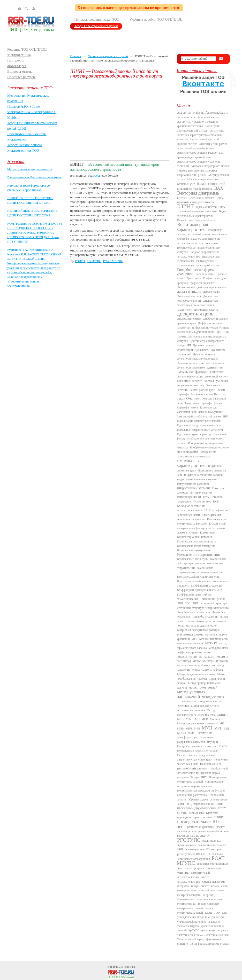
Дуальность (202, 350)
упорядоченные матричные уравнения (201, 917)
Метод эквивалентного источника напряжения (198, 708)
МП (222, 723)
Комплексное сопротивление (199, 555)
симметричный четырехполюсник (193, 875)
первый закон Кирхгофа (204, 813)
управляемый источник (191, 922)
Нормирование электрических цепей (202, 779)
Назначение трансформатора (194, 735)
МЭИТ (192, 733)
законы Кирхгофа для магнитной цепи (197, 410)
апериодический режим (192, 175)
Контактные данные (197, 71)
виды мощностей (206, 207)
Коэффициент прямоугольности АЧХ (200, 590)
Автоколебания (217, 112)
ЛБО (188, 603)
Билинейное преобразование (195, 189)
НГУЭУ (222, 746)
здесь (97, 176)
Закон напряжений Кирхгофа (208, 394)
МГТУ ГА (211, 643)
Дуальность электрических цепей (198, 359)
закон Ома (185, 398)
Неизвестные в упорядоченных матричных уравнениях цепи (196, 757)
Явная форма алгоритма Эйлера (209, 944)
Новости (16, 161)
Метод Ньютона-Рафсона (207, 670)
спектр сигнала (210, 886)
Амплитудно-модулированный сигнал (199, 128)
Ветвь (219, 198)
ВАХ (219, 188)
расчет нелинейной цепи (214, 831)
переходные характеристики (194, 817)
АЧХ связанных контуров (202, 179)
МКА (180, 719)
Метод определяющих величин (196, 674)
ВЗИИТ (80, 261)
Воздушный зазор (206, 220)
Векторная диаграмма (198, 193)
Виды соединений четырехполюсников (201, 209)
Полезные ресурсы (21, 77)
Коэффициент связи (189, 595)
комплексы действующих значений (199, 577)
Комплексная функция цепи (194, 550)
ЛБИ (180, 603)
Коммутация (208, 533)
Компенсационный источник (195, 537)
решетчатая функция (197, 859)
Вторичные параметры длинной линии (199, 232)
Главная (76, 56)
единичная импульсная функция (200, 369)
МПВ (180, 729)
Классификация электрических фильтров (201, 521)
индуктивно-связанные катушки (197, 479)
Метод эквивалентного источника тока (196, 712)
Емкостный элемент (189, 381)
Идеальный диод (187, 425)
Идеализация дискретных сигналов (199, 421)
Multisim (198, 113)
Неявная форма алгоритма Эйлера (198, 775)
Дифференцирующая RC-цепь (211, 328)
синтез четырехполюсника (193, 879)
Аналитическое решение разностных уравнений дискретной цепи (200, 155)
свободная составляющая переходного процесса (202, 866)
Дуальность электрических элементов (200, 363)
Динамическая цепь (189, 296)
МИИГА (222, 715)
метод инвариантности (194, 654)
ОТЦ (189, 804)
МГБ (194, 639)
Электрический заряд (190, 939)
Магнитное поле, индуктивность (30, 169)
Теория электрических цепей (96, 26)
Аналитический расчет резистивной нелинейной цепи (202, 146)
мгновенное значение (190, 643)
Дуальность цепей (204, 354)
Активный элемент (209, 117)
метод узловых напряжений (191, 694)
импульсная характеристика (192, 463)
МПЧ (189, 729)
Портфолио (16, 60)
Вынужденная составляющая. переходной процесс (199, 263)
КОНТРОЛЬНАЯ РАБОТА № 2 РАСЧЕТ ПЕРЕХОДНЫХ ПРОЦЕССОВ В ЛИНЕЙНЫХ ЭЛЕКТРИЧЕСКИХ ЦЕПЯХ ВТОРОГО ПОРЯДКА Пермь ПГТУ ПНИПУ (35, 233)
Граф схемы (194, 278)
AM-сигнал (184, 113)
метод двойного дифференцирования (202, 650)
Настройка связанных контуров (197, 746)
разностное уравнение (201, 827)
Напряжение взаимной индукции (197, 742)
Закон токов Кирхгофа (198, 403)
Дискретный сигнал (189, 319)
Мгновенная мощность (213, 639)
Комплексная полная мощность (197, 541)
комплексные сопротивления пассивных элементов (200, 570)
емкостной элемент (217, 376)
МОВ (205, 719)
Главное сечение (204, 274)
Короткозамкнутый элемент (194, 581)
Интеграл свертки (201, 493)
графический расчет (202, 283)
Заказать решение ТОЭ (30, 88)
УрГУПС (194, 930)
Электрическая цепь (217, 935)
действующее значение (212, 287)
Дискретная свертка (206, 310)
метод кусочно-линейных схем (196, 665)
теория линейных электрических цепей (198, 906)
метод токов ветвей (203, 687)
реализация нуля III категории (203, 849)
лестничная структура (213, 603)
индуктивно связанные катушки (204, 475)
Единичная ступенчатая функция (200, 374)
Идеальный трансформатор (194, 434)
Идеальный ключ (210, 425)
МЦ (227, 729)
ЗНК (225, 416)
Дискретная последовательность (197, 298)
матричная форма (190, 634)
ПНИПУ (219, 817)
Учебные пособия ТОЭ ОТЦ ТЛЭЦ (156, 19)
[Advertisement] (120, 119)
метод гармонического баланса (202, 645)
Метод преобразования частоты (201, 676)
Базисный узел (186, 184)
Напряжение (206, 737)
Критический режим (212, 599)
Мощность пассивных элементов (197, 723)
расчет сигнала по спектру (193, 836)
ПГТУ (222, 808)
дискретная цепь (195, 314)
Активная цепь (186, 117)
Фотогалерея (17, 66)
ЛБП (195, 603)
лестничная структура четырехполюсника (203, 608)
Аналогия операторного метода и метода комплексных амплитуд (203, 168)
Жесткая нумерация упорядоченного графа (202, 383)
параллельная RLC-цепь (208, 804)
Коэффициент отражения (207, 586)
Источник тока (202, 502)
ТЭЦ (224, 913)
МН (197, 719)
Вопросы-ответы (20, 71)
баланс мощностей (211, 184)
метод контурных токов (210, 661)
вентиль (182, 198)
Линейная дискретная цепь (194, 612)
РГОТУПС (94, 261)
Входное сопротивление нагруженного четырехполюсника (198, 241)
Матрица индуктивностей (201, 626)
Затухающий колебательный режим (199, 416)
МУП (218, 728)
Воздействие (185, 220)
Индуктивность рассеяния (193, 484)
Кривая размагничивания (194, 597)
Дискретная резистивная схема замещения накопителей (197, 305)
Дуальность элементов (191, 368)
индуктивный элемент (194, 488)
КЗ (205, 510)
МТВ (197, 729)
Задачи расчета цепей (203, 390)
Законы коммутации (211, 412)
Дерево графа (211, 292)
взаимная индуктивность (196, 202)
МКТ (189, 719)
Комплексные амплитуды (193, 559)
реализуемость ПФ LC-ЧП (193, 854)
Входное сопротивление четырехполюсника (198, 254)
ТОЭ (217, 913)
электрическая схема (190, 935)
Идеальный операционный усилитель (200, 430)
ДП (189, 345)
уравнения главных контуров (199, 924)
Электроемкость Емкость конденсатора (34, 177)
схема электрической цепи (200, 893)
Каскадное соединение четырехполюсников (191, 508)
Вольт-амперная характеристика (192, 227)
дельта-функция (189, 291)
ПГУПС (182, 813)
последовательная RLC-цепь (200, 824)
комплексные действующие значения (201, 561)
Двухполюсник (186, 287)
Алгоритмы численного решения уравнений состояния (197, 124)
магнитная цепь (201, 621)
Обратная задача (198, 800)
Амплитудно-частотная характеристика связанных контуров (201, 135)
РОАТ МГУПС (113, 261)
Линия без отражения (205, 617)
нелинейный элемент (193, 768)
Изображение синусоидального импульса (196, 454)
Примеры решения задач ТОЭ (97, 19)
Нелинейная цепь (211, 764)
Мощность (216, 719)
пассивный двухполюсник (197, 808)
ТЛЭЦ (208, 913)
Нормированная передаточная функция (201, 791)
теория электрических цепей (195, 910)
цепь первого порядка (215, 930)
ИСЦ (216, 502)
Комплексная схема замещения (196, 546)
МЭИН (181, 733)
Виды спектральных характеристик (201, 213)
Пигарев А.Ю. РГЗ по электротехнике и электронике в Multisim (31, 112)
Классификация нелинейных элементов (199, 517)
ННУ (204, 777)
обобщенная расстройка (192, 795)
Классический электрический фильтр (202, 526)
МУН (207, 728)
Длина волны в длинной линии (196, 332)
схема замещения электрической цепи (202, 888)
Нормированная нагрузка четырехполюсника (200, 784)
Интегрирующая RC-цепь (193, 497)
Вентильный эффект (201, 198)
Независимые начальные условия (198, 751)
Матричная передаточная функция (198, 630)
